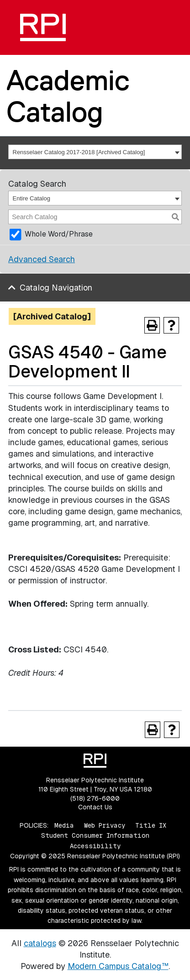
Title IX (151, 825)
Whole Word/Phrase (59, 234)
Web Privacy (105, 825)
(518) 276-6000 (95, 798)
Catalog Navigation (56, 288)
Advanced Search (42, 259)
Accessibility (95, 846)
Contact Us (95, 807)
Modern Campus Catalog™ (118, 966)
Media (64, 825)
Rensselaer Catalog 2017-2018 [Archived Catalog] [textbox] (79, 152)
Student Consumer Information (95, 835)
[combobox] (95, 152)
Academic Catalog (68, 96)
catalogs (40, 943)
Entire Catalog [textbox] (32, 198)
